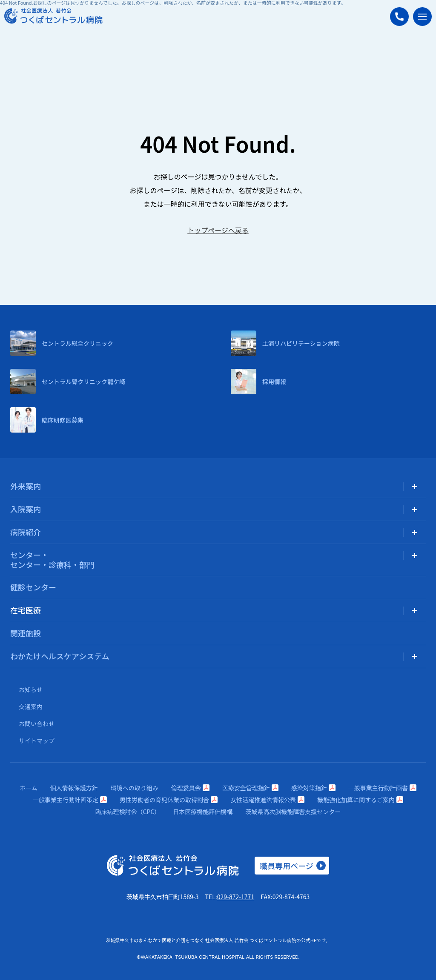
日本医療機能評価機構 (203, 812)
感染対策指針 (313, 788)
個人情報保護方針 (74, 788)
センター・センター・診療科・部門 (52, 560)
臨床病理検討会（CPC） (128, 812)
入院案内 (26, 509)
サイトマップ (37, 741)
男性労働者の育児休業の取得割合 (169, 800)
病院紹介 (26, 532)
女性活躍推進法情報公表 (267, 800)
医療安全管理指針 (250, 788)
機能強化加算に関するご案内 (360, 800)
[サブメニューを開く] (414, 486)
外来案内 (26, 486)
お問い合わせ (37, 724)
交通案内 (31, 707)
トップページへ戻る (218, 230)
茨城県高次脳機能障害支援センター (293, 812)
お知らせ (31, 689)
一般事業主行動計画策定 (70, 800)
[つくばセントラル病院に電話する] (399, 17)
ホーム (29, 788)
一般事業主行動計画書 (382, 788)
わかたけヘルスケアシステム (60, 656)
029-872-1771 (236, 897)
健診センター (33, 587)
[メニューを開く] (422, 17)
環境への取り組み (135, 788)
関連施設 (26, 633)
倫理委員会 (190, 788)
